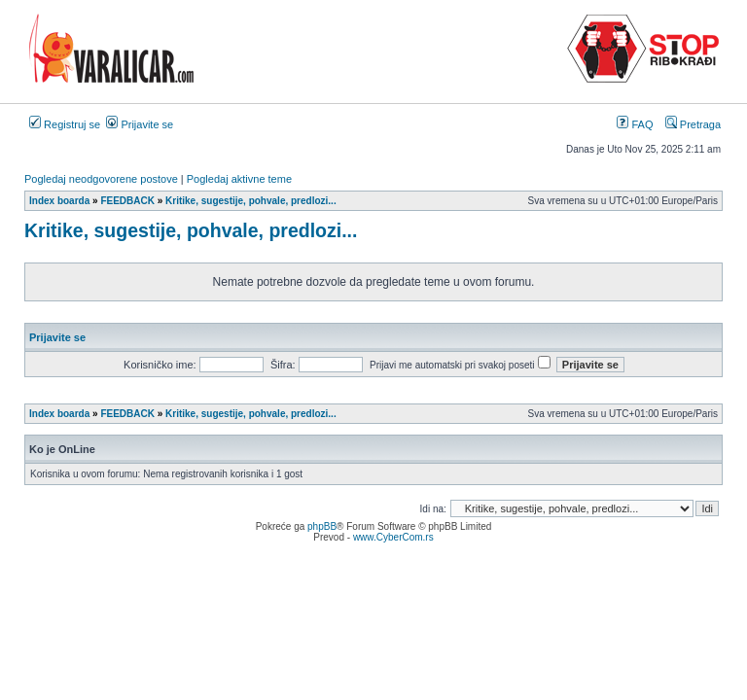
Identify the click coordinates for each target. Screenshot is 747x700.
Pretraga (693, 124)
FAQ (635, 124)
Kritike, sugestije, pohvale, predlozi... (191, 230)
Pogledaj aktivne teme (239, 179)
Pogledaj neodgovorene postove (101, 179)
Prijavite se (140, 124)
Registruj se (65, 124)
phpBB (322, 526)
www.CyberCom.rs (393, 537)
